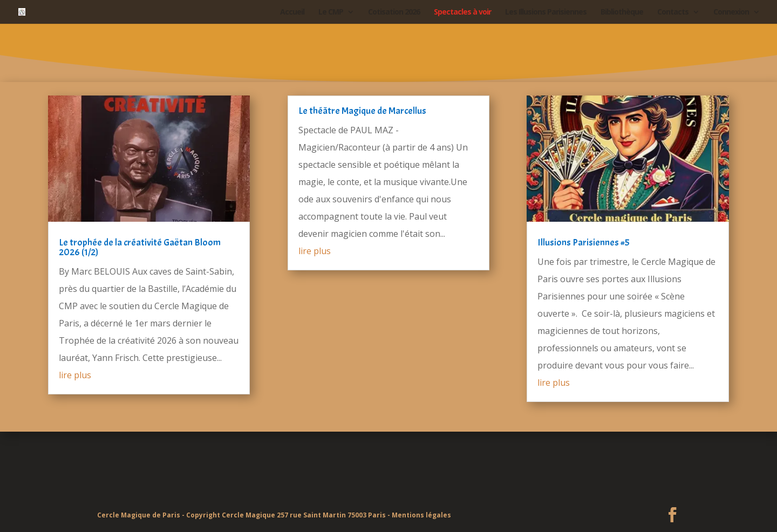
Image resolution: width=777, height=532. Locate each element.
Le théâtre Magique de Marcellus (362, 111)
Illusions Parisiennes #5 (584, 243)
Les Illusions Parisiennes (546, 12)
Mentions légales (421, 515)
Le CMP (331, 12)
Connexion (731, 12)
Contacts (673, 12)
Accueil (292, 12)
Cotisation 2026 (394, 12)
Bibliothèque (622, 12)
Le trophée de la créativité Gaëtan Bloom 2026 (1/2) (140, 247)
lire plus (75, 375)
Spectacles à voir (462, 12)
